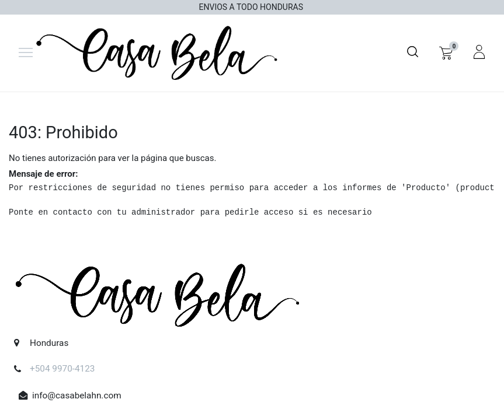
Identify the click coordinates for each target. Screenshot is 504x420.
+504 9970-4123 (62, 369)
